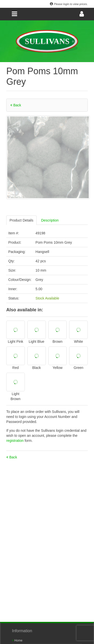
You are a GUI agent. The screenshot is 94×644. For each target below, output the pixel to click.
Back (16, 105)
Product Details (21, 220)
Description (50, 220)
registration (15, 441)
